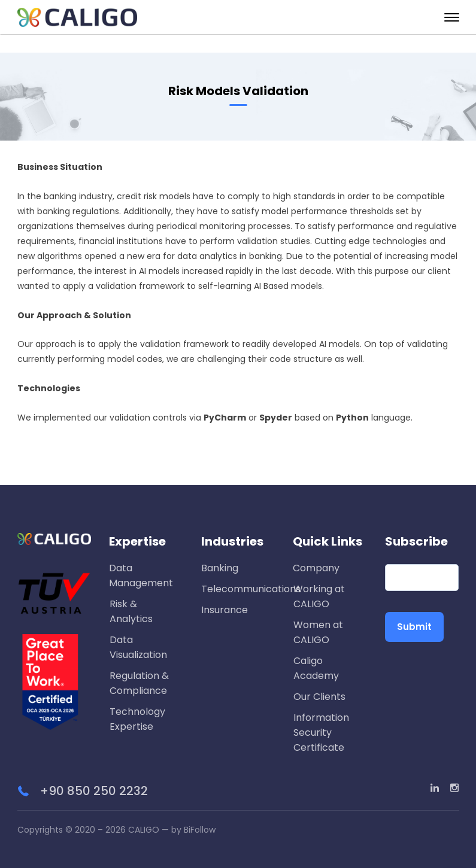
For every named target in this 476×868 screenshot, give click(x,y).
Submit (414, 627)
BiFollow (200, 830)
